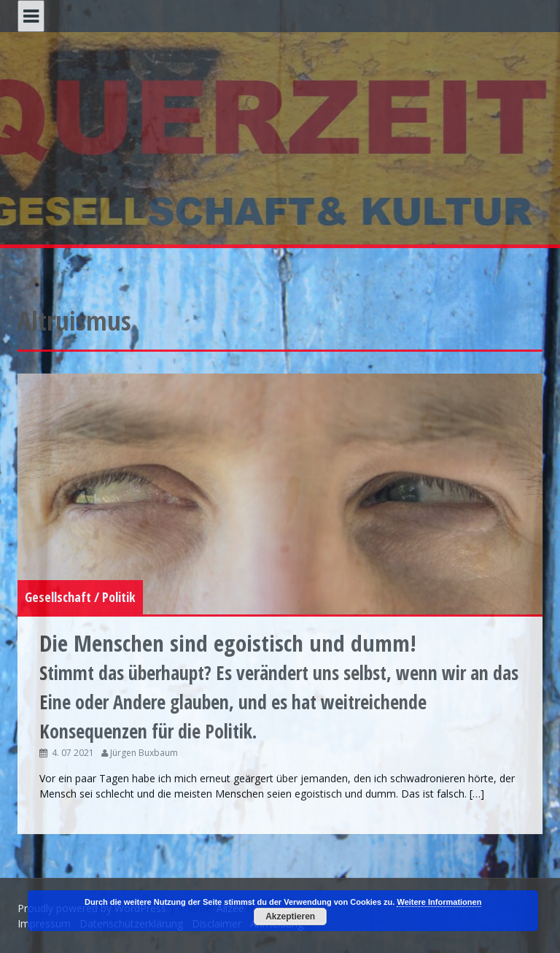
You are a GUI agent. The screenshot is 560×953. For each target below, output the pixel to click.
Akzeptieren (290, 917)
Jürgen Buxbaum (144, 753)
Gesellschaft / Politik (80, 597)
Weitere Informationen (439, 902)
